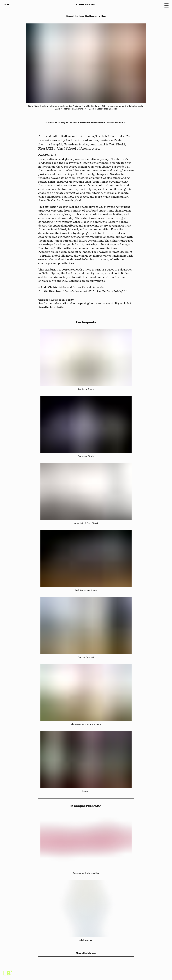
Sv (5, 5)
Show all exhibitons (86, 953)
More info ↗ (118, 123)
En (8, 4)
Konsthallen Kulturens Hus (92, 123)
